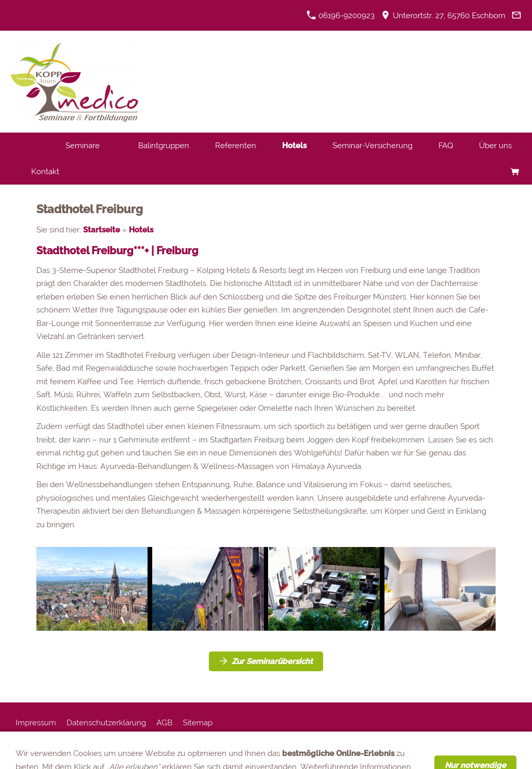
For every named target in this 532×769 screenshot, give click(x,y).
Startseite (102, 230)
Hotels (141, 230)
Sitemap (198, 723)
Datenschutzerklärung (106, 723)
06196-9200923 (341, 16)
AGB (164, 723)
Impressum (36, 723)
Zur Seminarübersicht (266, 661)
